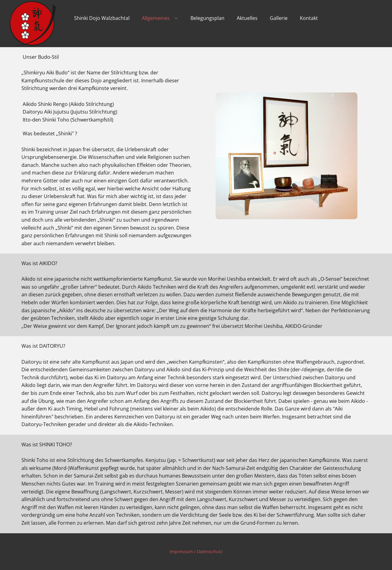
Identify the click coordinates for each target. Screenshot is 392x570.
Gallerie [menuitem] (279, 18)
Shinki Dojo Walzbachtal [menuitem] (102, 18)
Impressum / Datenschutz (196, 551)
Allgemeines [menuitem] (156, 18)
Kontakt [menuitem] (309, 18)
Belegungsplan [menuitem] (207, 18)
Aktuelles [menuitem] (247, 18)
